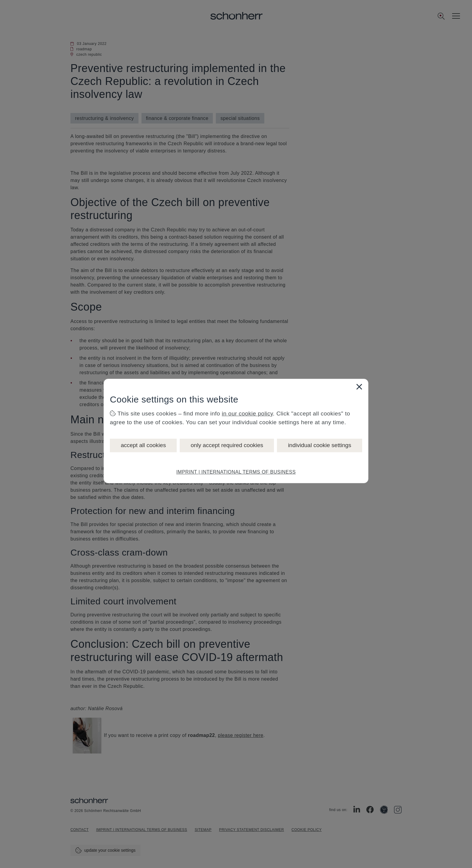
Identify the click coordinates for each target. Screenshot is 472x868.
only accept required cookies (227, 445)
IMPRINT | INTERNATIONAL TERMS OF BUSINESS (236, 472)
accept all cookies (143, 445)
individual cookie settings (320, 445)
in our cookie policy (247, 414)
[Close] (359, 387)
